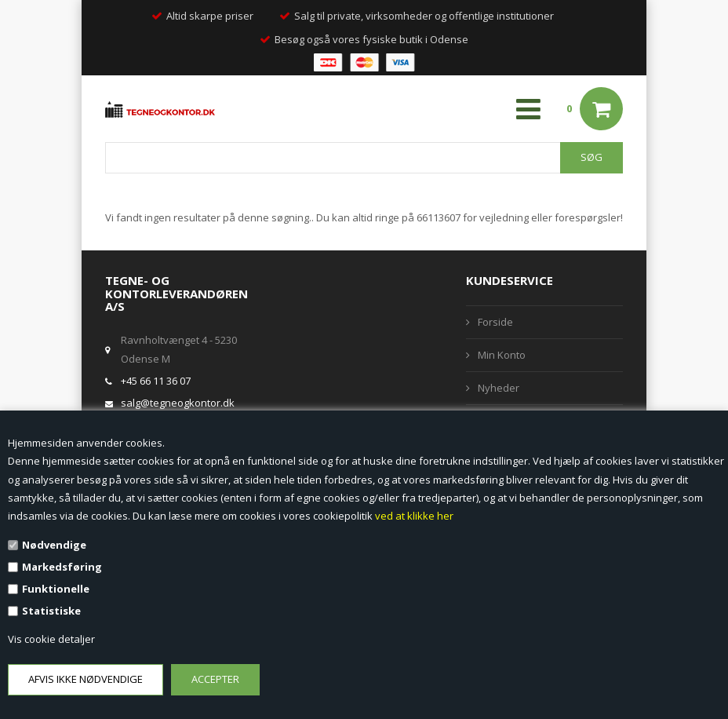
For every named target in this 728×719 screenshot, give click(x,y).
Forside (495, 322)
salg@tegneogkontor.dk (178, 403)
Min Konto (502, 355)
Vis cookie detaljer (51, 639)
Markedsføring (62, 567)
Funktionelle (56, 589)
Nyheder (499, 388)
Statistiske (51, 611)
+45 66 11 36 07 (156, 381)
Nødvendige (54, 545)
